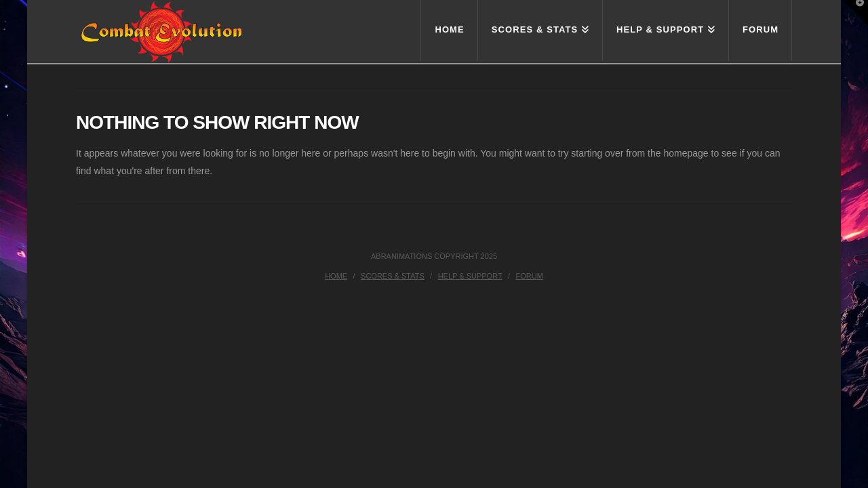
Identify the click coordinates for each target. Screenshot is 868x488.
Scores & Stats (393, 276)
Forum (530, 276)
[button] (855, 13)
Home (336, 276)
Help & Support (470, 276)
